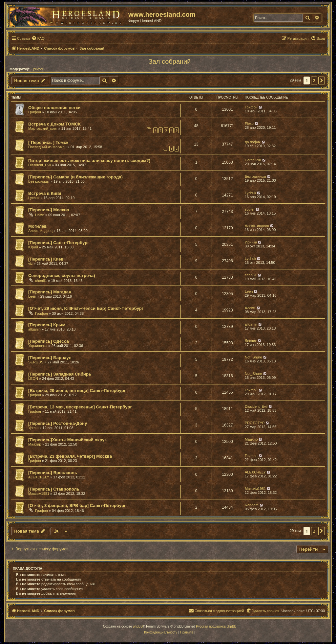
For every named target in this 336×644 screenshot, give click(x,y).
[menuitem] (38, 38)
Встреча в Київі (45, 193)
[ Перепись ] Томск (48, 142)
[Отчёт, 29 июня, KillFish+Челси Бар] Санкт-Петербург (86, 308)
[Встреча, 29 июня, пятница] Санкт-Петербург (77, 391)
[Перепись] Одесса (49, 341)
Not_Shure (253, 357)
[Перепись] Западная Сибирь (60, 374)
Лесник (251, 341)
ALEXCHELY (39, 477)
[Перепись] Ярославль (53, 473)
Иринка (251, 242)
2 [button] (314, 80)
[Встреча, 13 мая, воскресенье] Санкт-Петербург (80, 407)
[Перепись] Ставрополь (54, 489)
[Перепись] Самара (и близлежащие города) (75, 177)
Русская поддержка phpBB (216, 626)
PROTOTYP (255, 423)
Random (252, 505)
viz (30, 264)
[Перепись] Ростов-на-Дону (58, 423)
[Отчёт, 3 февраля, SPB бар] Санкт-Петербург (77, 506)
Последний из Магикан (47, 147)
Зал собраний (170, 61)
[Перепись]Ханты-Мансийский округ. (68, 440)
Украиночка (38, 346)
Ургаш (33, 428)
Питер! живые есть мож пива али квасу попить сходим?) (89, 161)
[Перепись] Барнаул (50, 358)
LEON (33, 379)
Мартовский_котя (43, 128)
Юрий (33, 247)
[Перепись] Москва (49, 210)
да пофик (253, 142)
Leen (32, 296)
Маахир (35, 444)
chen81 (41, 281)
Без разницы (39, 181)
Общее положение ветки (54, 108)
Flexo (249, 124)
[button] (322, 80)
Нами (40, 215)
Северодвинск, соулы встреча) (62, 276)
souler (250, 209)
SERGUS (36, 362)
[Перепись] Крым (47, 325)
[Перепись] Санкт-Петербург (59, 243)
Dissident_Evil (40, 165)
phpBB (138, 626)
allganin (34, 329)
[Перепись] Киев (46, 259)
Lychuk (34, 198)
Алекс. (250, 308)
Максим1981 (39, 494)
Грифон (38, 69)
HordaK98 (253, 160)
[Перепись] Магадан (50, 292)
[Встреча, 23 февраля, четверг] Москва (70, 456)
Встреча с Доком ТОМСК (54, 124)
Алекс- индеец (40, 231)
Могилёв (37, 226)
